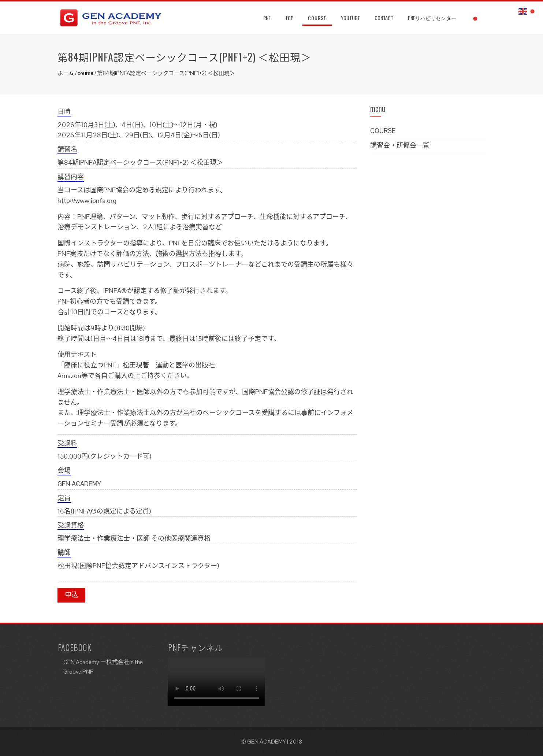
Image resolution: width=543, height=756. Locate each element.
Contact (384, 18)
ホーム (66, 73)
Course (317, 18)
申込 (71, 595)
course (85, 73)
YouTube (350, 18)
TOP (289, 18)
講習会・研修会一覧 (400, 145)
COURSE (383, 131)
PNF (267, 18)
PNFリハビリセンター (432, 18)
